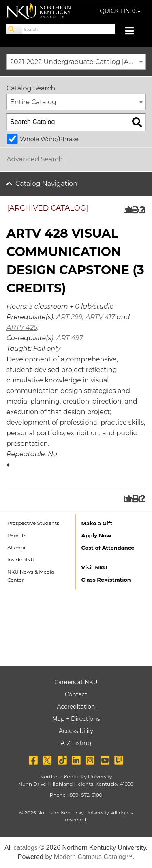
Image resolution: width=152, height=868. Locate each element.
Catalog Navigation (46, 184)
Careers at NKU (76, 682)
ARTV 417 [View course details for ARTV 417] (100, 317)
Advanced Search (35, 159)
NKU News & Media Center (31, 576)
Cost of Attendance (108, 548)
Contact (76, 694)
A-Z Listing (76, 743)
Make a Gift (97, 523)
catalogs (26, 848)
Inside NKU (21, 560)
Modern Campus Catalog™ (93, 857)
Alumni (16, 547)
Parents (17, 535)
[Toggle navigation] (134, 32)
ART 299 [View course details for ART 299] (70, 317)
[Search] (14, 29)
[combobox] (76, 62)
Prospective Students (33, 523)
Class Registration (106, 580)
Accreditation (76, 707)
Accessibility (76, 731)
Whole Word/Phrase (49, 139)
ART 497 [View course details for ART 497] (70, 338)
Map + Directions (76, 719)
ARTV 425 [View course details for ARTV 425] (22, 328)
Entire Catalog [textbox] (33, 102)
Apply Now (96, 535)
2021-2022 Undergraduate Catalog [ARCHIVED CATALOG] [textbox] (78, 62)
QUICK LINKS (120, 11)
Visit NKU (94, 567)
